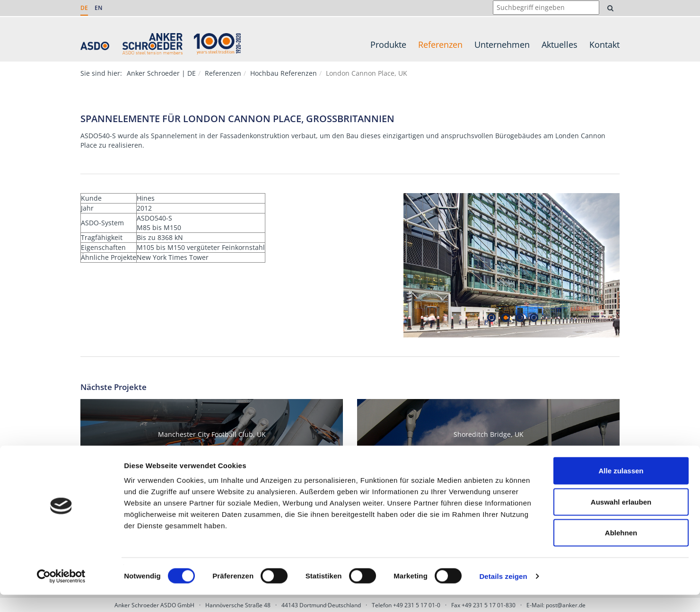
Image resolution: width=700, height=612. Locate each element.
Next (627, 266)
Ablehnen (621, 550)
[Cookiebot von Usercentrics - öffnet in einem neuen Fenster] (61, 594)
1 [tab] (491, 317)
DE (84, 8)
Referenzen (440, 44)
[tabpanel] (512, 265)
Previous (396, 266)
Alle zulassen (621, 488)
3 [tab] (520, 317)
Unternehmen (502, 44)
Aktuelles (560, 44)
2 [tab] (505, 317)
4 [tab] (534, 317)
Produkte (388, 44)
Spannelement (174, 136)
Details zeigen (503, 593)
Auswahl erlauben (621, 519)
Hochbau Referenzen (284, 73)
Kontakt (604, 44)
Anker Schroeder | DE (161, 73)
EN (98, 8)
